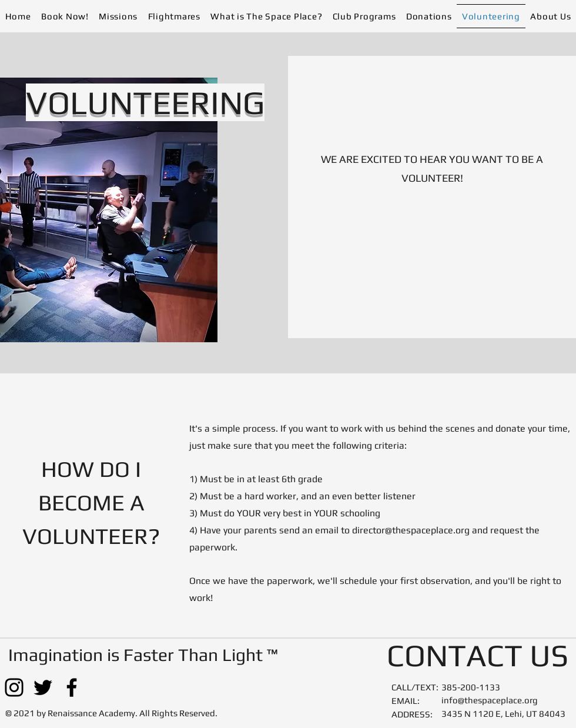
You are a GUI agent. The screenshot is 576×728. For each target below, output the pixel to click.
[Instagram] (14, 687)
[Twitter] (43, 687)
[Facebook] (72, 687)
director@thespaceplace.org (411, 530)
